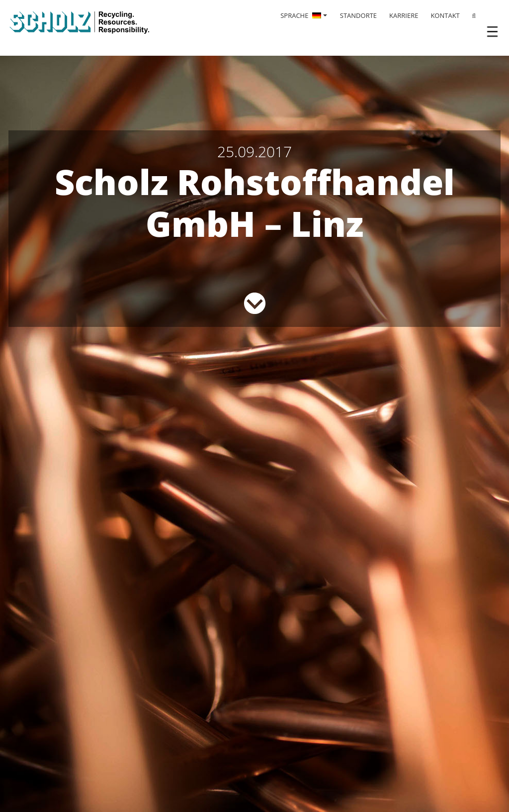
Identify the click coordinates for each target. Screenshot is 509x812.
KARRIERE (404, 15)
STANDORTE (358, 15)
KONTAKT (445, 15)
